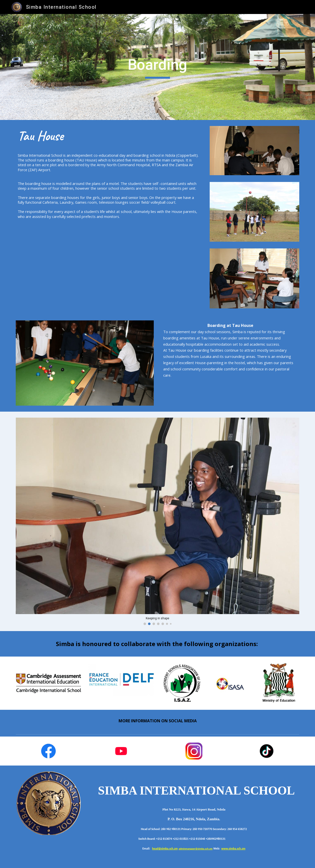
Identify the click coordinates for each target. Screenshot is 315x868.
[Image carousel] (158, 521)
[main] (157, 67)
